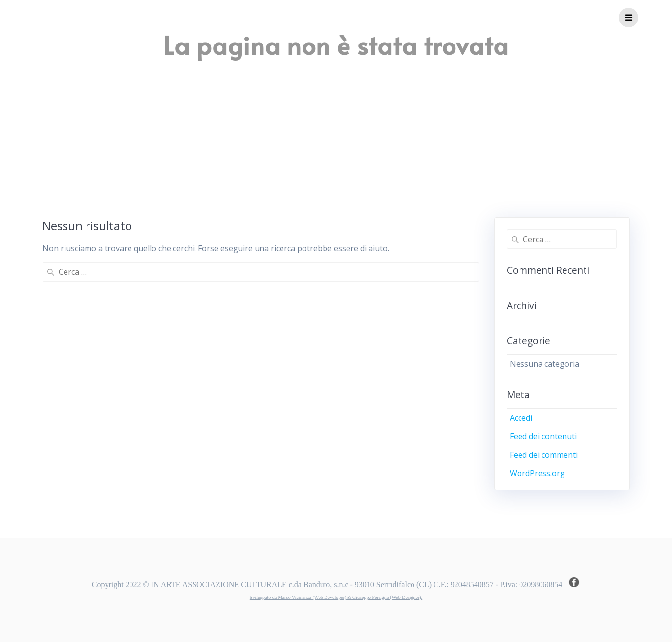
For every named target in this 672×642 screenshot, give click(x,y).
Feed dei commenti (544, 455)
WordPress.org (537, 473)
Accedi (521, 418)
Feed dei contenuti (543, 436)
